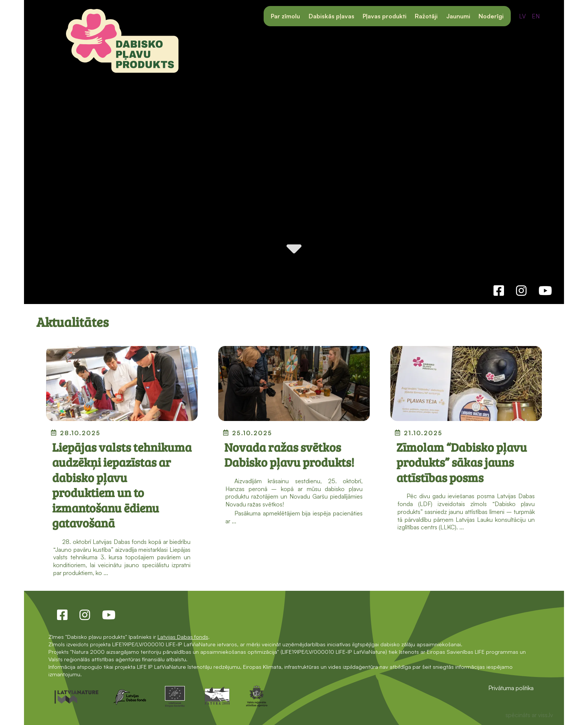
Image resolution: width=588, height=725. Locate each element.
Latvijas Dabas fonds (183, 637)
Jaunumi (458, 16)
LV (522, 16)
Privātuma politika (511, 688)
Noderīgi (491, 16)
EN (536, 16)
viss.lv (546, 715)
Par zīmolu (285, 16)
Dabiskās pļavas (331, 16)
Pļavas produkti (385, 16)
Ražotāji (426, 16)
